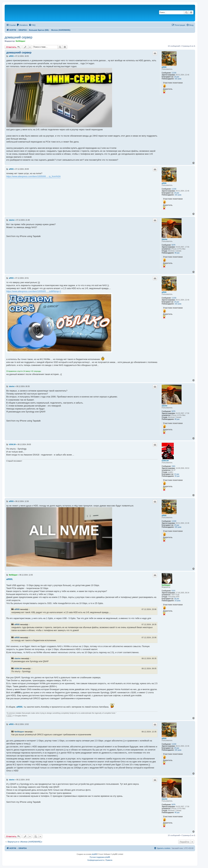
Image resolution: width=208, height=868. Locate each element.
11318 (174, 73)
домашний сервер (19, 37)
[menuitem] (22, 25)
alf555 (164, 67)
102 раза (178, 79)
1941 (173, 466)
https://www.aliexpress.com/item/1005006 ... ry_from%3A (33, 176)
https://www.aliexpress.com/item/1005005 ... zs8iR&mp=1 (34, 291)
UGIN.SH (165, 461)
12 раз (177, 474)
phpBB (94, 854)
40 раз (177, 253)
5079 (173, 245)
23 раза (177, 601)
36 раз (177, 599)
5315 (173, 591)
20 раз (177, 77)
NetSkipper (21, 41)
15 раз (177, 476)
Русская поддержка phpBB (100, 857)
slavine (165, 239)
